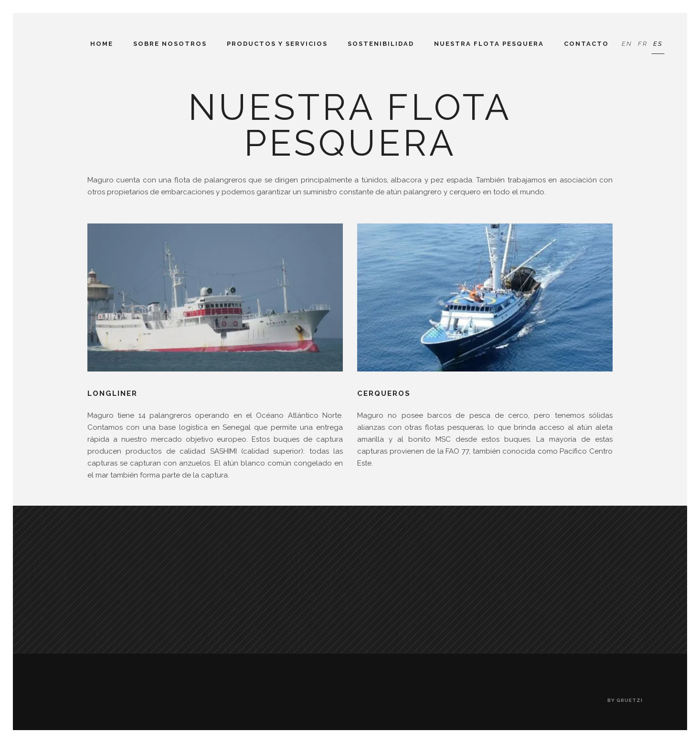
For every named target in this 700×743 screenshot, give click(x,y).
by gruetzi (625, 700)
